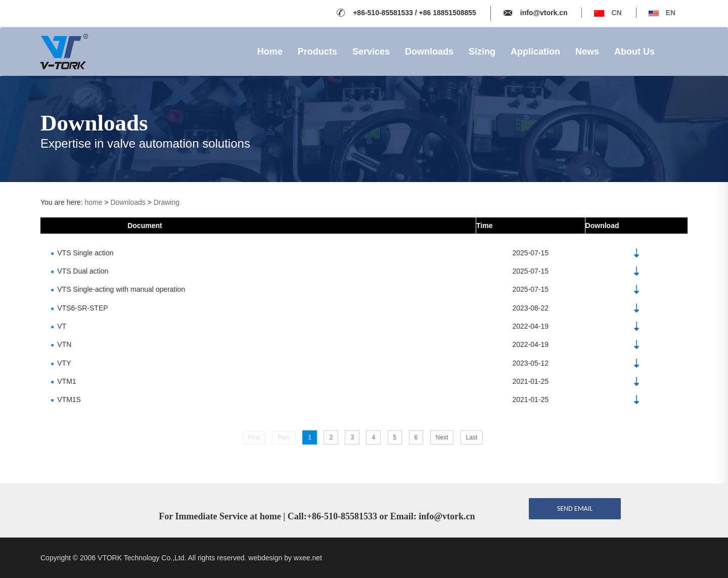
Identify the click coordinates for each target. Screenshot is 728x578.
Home (270, 52)
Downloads (429, 52)
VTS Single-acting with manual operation (118, 289)
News (587, 52)
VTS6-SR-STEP (79, 307)
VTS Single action (82, 252)
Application (535, 52)
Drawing (167, 202)
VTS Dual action (79, 271)
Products (317, 52)
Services (371, 52)
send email (575, 508)
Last (472, 437)
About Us (634, 52)
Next (442, 437)
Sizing (482, 52)
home (93, 202)
